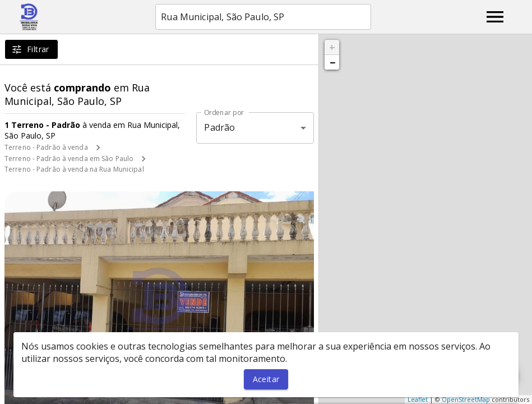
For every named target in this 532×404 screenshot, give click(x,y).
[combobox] (263, 17)
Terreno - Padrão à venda (46, 147)
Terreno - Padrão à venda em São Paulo (69, 159)
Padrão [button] (219, 127)
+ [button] (332, 47)
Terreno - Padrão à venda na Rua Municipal (74, 169)
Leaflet (418, 399)
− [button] (332, 62)
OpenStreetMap (466, 399)
